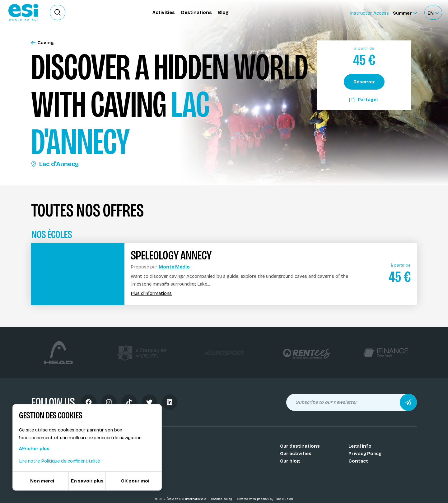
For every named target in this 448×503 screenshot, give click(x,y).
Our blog (290, 461)
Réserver (364, 82)
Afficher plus (34, 449)
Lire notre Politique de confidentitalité (59, 461)
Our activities (296, 454)
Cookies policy (222, 499)
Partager (364, 100)
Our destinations (300, 446)
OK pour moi (135, 481)
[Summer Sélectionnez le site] (405, 13)
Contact (358, 461)
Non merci (42, 481)
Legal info (360, 446)
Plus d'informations (151, 293)
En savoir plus (87, 481)
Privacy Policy (365, 454)
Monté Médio (174, 267)
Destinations (196, 12)
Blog (223, 12)
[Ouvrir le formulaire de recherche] (58, 12)
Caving (42, 43)
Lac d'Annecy (55, 164)
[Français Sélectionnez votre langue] (433, 13)
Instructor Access (369, 13)
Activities (164, 12)
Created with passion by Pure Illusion (265, 499)
